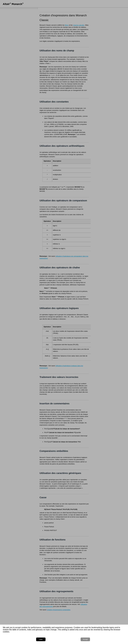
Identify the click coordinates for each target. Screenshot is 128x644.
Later (107, 639)
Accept (119, 639)
